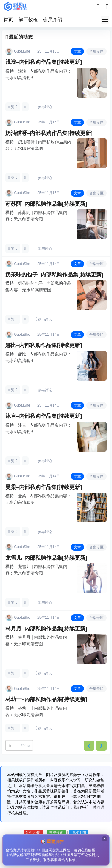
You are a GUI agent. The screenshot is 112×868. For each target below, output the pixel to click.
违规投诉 (56, 833)
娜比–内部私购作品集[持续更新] (44, 345)
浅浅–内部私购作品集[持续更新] (44, 62)
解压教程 (28, 20)
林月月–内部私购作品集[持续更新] (46, 629)
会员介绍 (53, 20)
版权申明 (79, 833)
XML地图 (33, 833)
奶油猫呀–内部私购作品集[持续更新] (49, 133)
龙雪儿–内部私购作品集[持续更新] (46, 558)
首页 (8, 20)
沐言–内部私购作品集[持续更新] (44, 416)
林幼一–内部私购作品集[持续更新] (46, 699)
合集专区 (96, 51)
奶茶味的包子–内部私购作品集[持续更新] (54, 275)
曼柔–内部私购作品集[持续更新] (44, 487)
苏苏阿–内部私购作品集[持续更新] (46, 204)
